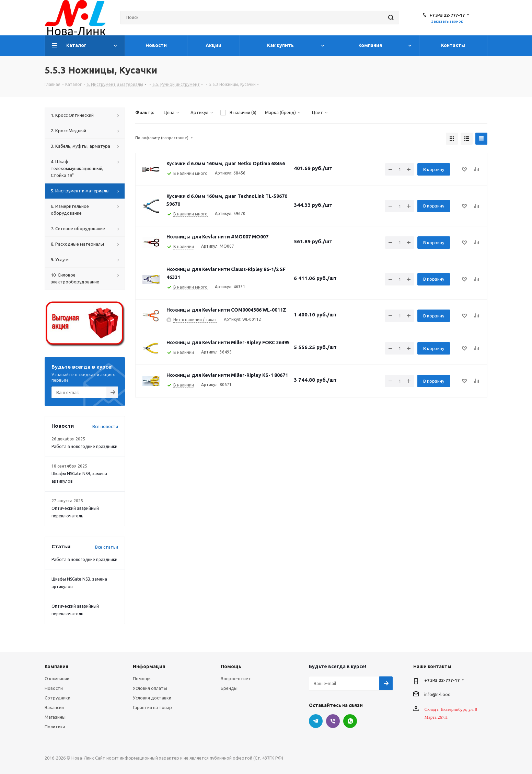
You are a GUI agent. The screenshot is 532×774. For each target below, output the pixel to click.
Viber (333, 721)
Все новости (105, 426)
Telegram (316, 721)
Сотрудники (57, 698)
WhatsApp (350, 721)
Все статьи (107, 547)
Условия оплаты (150, 688)
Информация (149, 666)
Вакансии (54, 707)
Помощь (142, 678)
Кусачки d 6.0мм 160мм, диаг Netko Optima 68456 (226, 164)
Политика (55, 727)
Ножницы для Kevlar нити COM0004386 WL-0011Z (226, 310)
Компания (56, 666)
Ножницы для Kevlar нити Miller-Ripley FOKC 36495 (228, 343)
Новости (54, 688)
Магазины (55, 717)
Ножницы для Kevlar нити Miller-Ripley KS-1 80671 (227, 375)
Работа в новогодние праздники (84, 446)
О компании (57, 678)
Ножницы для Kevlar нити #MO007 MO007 (217, 237)
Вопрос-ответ (236, 678)
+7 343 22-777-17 (447, 15)
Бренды (229, 688)
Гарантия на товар (152, 707)
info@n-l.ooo (437, 694)
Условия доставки (152, 698)
